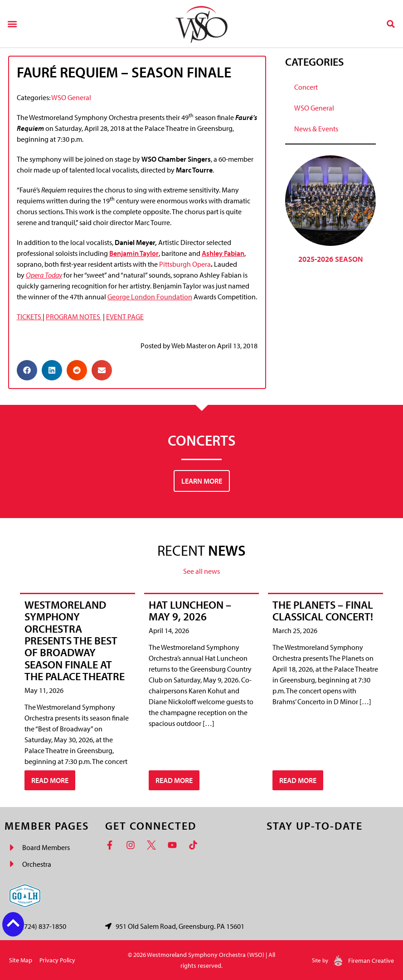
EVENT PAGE (125, 317)
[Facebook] (112, 845)
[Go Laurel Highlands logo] (25, 896)
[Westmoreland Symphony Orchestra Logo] (201, 24)
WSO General (71, 97)
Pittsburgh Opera (185, 264)
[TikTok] (195, 845)
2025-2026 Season (330, 259)
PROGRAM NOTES (74, 317)
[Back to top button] (13, 923)
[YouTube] (175, 845)
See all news (201, 571)
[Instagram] (133, 845)
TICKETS (30, 317)
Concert (306, 87)
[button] (12, 24)
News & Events (316, 129)
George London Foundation (150, 297)
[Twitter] (154, 845)
